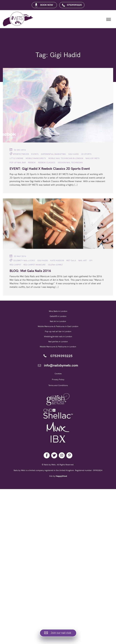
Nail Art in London (58, 321)
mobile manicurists (36, 158)
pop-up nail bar (18, 163)
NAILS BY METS (92, 158)
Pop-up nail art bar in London (58, 332)
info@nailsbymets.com (58, 365)
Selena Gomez (55, 265)
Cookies (58, 374)
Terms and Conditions (58, 385)
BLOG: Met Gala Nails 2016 (30, 271)
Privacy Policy (58, 380)
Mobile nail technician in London (66, 158)
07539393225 (72, 5)
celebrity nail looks (24, 261)
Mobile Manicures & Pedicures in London (58, 347)
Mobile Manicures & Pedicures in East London (58, 326)
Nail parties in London (58, 342)
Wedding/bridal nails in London (58, 337)
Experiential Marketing (53, 154)
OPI (91, 261)
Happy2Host (61, 476)
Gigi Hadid (73, 154)
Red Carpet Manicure (34, 265)
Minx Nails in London (58, 311)
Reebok (32, 163)
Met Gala (71, 261)
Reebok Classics (47, 163)
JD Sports (86, 154)
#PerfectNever (21, 154)
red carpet (15, 265)
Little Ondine (16, 158)
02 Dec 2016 (18, 150)
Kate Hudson (57, 261)
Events (35, 154)
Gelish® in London (58, 316)
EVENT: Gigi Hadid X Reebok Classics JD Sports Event (50, 169)
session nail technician (70, 163)
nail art (83, 261)
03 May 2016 (18, 256)
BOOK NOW (44, 5)
